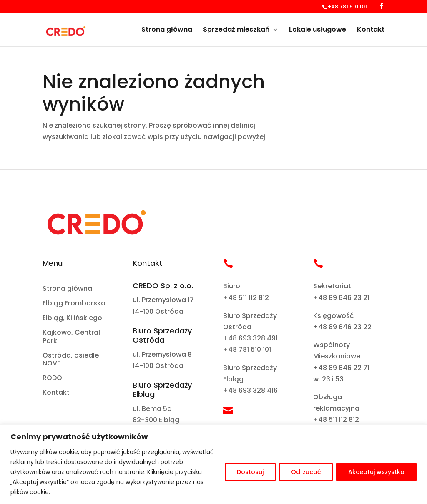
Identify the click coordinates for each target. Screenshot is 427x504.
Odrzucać (306, 472)
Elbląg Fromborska (74, 304)
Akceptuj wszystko (376, 472)
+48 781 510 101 (247, 349)
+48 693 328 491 (250, 338)
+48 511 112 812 (246, 298)
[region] (213, 464)
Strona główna (167, 30)
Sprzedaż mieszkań (236, 30)
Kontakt (371, 30)
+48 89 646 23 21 (341, 298)
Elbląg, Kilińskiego (72, 318)
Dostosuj (250, 472)
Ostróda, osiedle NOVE (71, 360)
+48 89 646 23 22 (342, 327)
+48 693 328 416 (250, 390)
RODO (52, 378)
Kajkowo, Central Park (71, 337)
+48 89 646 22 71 (341, 368)
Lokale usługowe (318, 30)
